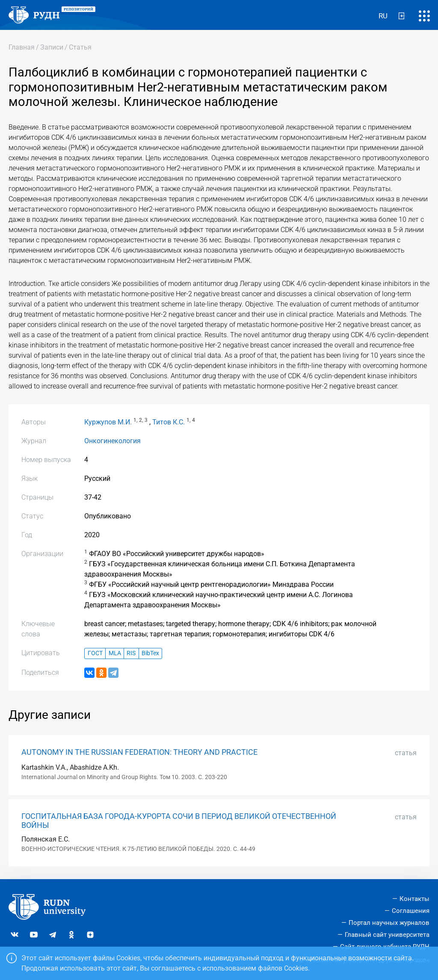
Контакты (414, 899)
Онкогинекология (112, 441)
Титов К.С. (169, 422)
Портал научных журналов (389, 923)
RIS (131, 653)
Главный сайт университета (387, 935)
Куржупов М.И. (108, 422)
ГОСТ (95, 653)
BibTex (150, 653)
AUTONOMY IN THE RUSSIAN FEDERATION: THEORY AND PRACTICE (139, 752)
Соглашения (411, 911)
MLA (115, 653)
